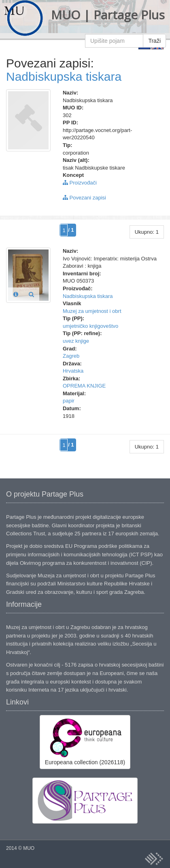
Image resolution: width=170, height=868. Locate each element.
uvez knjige (76, 341)
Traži (154, 41)
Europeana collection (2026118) (85, 742)
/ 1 (71, 230)
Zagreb (71, 356)
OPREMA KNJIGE (84, 386)
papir (69, 401)
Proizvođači (80, 183)
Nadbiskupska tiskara (64, 77)
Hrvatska (73, 371)
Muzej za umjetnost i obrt (92, 311)
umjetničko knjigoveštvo (90, 326)
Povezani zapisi (84, 198)
